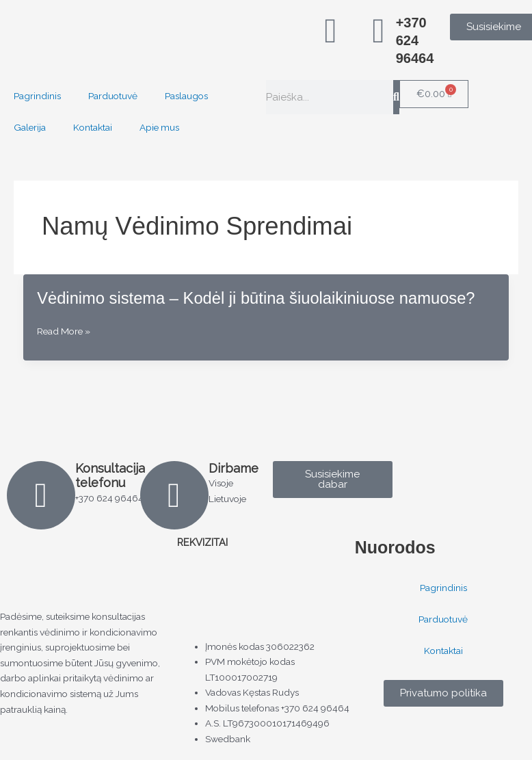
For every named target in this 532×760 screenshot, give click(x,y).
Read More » (64, 331)
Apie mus (159, 127)
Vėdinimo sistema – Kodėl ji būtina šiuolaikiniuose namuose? (256, 298)
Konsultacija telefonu (110, 476)
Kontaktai (93, 127)
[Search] (396, 97)
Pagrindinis (37, 96)
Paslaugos (186, 96)
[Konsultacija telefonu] (41, 495)
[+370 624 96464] (379, 31)
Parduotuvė (113, 96)
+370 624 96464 (415, 40)
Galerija (30, 127)
